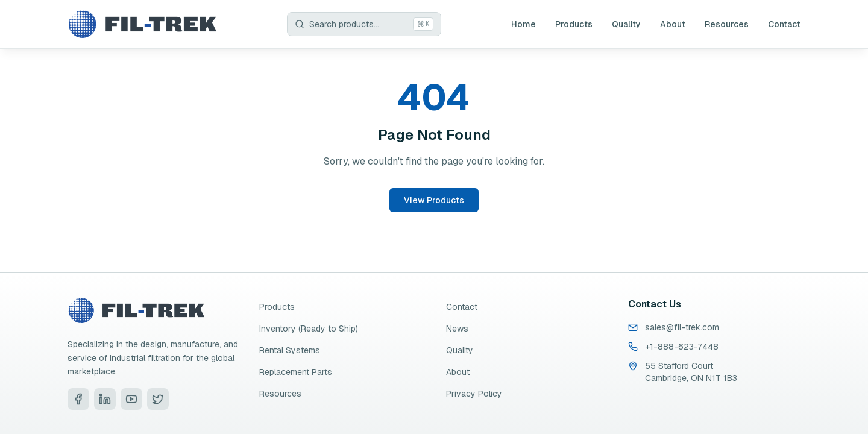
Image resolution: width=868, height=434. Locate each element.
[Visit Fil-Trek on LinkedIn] (105, 399)
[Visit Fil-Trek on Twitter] (158, 399)
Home (524, 24)
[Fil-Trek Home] (142, 24)
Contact (784, 24)
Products (574, 24)
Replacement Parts (296, 372)
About (673, 24)
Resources (727, 24)
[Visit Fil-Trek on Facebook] (78, 399)
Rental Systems (290, 350)
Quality (626, 24)
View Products (434, 200)
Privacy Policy (474, 394)
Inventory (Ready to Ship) (309, 329)
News (457, 329)
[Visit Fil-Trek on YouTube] (131, 399)
